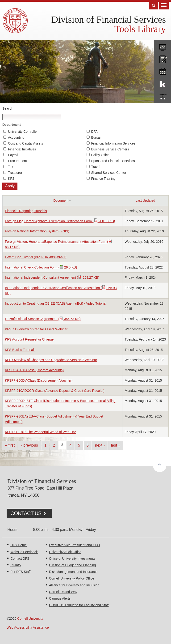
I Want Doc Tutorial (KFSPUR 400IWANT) (36, 257)
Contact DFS (20, 559)
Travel (96, 167)
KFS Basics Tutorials (20, 350)
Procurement (17, 161)
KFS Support (163, 83)
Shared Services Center (109, 173)
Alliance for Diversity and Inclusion (74, 585)
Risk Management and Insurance (73, 572)
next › (100, 445)
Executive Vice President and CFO (74, 545)
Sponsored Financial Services (113, 161)
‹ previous (29, 445)
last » (116, 445)
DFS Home (19, 545)
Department (12, 125)
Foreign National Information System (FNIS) (37, 231)
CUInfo (16, 565)
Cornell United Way (63, 592)
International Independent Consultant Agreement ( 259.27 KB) (52, 277)
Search (8, 108)
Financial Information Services (113, 143)
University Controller (23, 132)
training (163, 71)
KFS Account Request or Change (29, 339)
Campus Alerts (60, 598)
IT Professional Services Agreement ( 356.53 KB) (43, 319)
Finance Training (103, 179)
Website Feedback (24, 552)
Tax (11, 167)
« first (10, 445)
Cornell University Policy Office (72, 578)
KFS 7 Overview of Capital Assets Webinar (36, 329)
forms (163, 46)
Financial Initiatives (22, 149)
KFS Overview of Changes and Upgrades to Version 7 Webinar (51, 360)
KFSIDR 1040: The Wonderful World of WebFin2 (40, 432)
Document (62, 200)
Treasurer (15, 173)
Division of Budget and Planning (72, 565)
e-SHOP (163, 96)
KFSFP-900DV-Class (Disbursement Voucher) (39, 380)
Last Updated (145, 200)
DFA (94, 132)
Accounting (16, 137)
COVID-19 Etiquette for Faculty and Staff (79, 605)
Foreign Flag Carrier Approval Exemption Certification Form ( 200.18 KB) (60, 221)
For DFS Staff (20, 572)
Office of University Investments (72, 559)
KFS (11, 179)
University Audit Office (65, 552)
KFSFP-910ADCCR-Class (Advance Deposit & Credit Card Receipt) (55, 391)
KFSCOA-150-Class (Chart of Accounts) (34, 370)
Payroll (13, 155)
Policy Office (100, 155)
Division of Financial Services (109, 19)
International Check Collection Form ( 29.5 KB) (41, 267)
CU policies (163, 58)
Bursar (96, 137)
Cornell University (30, 618)
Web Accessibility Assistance (28, 627)
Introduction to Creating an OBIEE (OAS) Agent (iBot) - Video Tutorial (56, 303)
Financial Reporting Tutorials (26, 211)
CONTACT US (26, 513)
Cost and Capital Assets (26, 143)
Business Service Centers (110, 149)
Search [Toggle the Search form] (154, 6)
